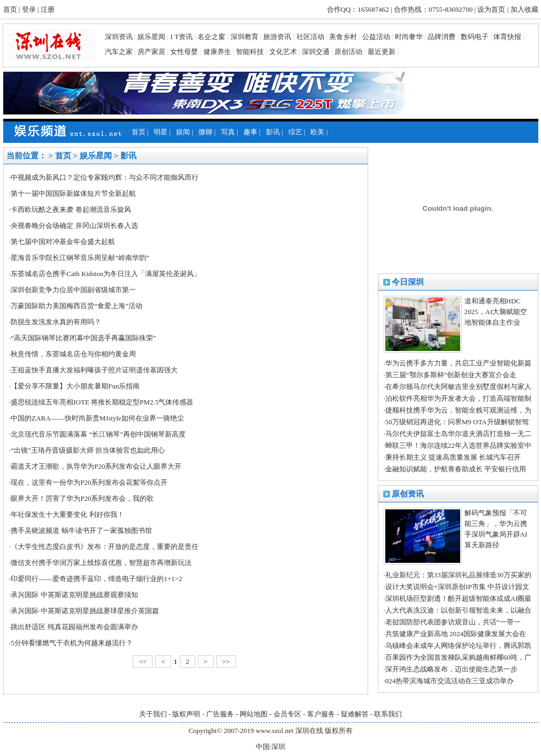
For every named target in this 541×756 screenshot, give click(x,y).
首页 (10, 9)
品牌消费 (441, 37)
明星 (161, 132)
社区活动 (310, 37)
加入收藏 (524, 9)
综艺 (295, 132)
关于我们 (153, 714)
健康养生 (217, 52)
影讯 (274, 132)
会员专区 (287, 714)
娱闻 (183, 132)
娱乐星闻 (151, 37)
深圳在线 (309, 731)
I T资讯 (181, 37)
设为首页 (491, 9)
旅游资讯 (277, 37)
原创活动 (348, 52)
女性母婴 (184, 52)
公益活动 (376, 37)
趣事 (250, 132)
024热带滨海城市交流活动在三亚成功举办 (450, 681)
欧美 (317, 132)
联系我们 (388, 714)
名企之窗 (211, 37)
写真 (228, 132)
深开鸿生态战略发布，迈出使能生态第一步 (451, 669)
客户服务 (321, 714)
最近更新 (382, 52)
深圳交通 (316, 52)
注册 (48, 9)
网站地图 (254, 714)
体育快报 (507, 37)
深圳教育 (245, 37)
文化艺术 (283, 52)
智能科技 (250, 52)
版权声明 (186, 714)
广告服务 (220, 714)
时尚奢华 (409, 37)
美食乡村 (343, 37)
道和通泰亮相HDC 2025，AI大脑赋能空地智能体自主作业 (496, 312)
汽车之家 (119, 52)
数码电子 (475, 37)
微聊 (205, 132)
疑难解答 (355, 714)
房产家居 (151, 52)
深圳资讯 (119, 37)
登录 (29, 9)
